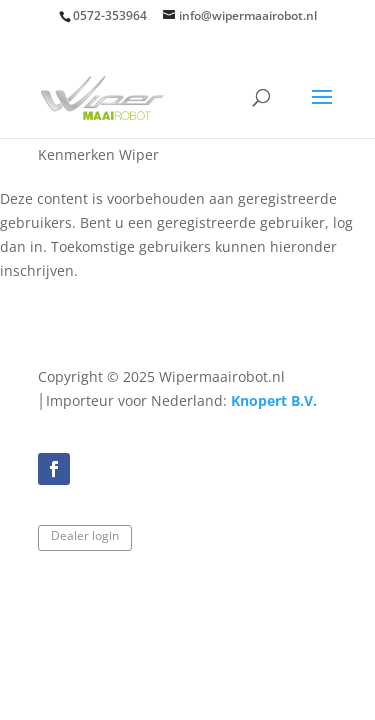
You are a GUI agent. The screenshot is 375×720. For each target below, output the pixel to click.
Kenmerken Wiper (98, 154)
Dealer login (85, 535)
